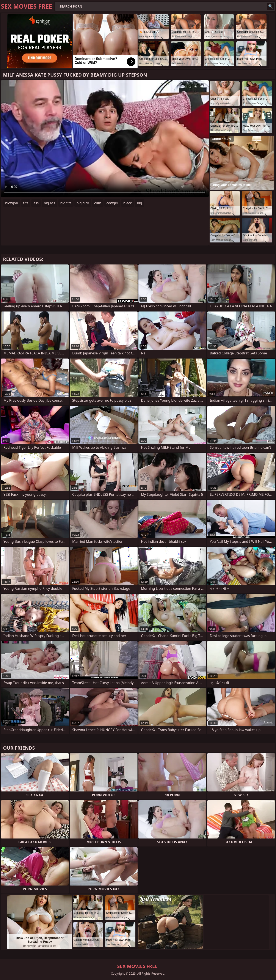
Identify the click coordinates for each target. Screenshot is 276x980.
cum (98, 203)
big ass (49, 203)
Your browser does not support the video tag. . (105, 139)
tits (26, 203)
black (128, 203)
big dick (83, 203)
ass (36, 203)
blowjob (12, 203)
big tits (66, 203)
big (140, 203)
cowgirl (112, 203)
